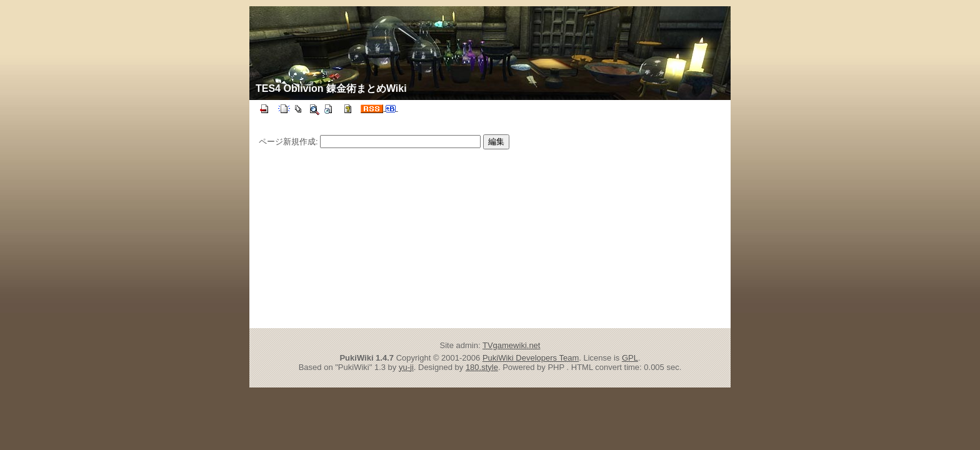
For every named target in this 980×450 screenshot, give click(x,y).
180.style (482, 367)
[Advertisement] (382, 237)
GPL (630, 358)
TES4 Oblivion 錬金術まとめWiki (331, 88)
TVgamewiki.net (511, 345)
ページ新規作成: (288, 142)
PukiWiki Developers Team (531, 358)
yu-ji (406, 367)
